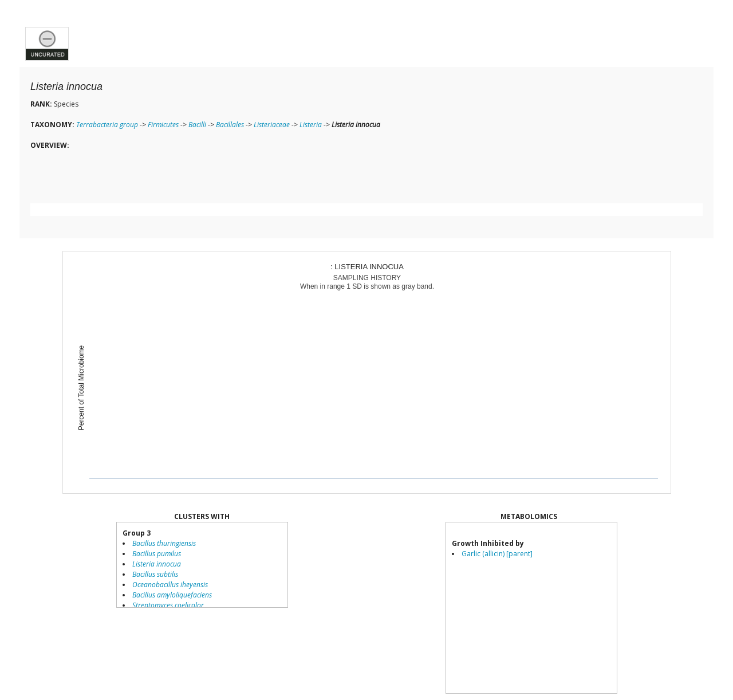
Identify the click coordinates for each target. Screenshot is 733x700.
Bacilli (197, 125)
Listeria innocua (157, 564)
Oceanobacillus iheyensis (170, 585)
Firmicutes (163, 125)
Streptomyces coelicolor (168, 605)
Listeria (311, 125)
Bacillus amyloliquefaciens (172, 595)
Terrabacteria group (107, 125)
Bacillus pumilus (157, 554)
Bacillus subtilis (155, 574)
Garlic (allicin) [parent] (497, 554)
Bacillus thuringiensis (164, 543)
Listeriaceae (272, 125)
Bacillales (230, 125)
